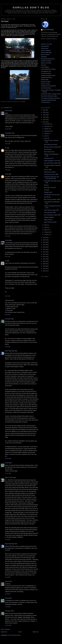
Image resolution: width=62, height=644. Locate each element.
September (47, 131)
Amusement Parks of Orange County (51, 94)
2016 (44, 247)
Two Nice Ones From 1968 (51, 174)
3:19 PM (8, 577)
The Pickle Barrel (46, 102)
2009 (44, 264)
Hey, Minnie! (47, 197)
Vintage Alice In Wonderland (48, 86)
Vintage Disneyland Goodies (49, 100)
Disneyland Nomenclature (48, 59)
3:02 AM (8, 144)
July (46, 136)
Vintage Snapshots (49, 217)
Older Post (36, 632)
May (46, 225)
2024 (44, 115)
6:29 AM (8, 236)
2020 (44, 238)
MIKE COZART (9, 478)
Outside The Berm (46, 82)
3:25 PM (8, 594)
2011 (44, 259)
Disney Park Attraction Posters (49, 96)
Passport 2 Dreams (46, 61)
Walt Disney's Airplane (50, 172)
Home (20, 632)
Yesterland (44, 57)
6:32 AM (8, 257)
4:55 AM (8, 170)
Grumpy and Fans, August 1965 (52, 147)
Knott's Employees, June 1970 (52, 161)
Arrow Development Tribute (48, 69)
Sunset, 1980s (48, 170)
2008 (44, 266)
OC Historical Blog (46, 73)
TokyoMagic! (8, 133)
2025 (44, 112)
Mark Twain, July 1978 (50, 187)
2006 (44, 271)
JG (6, 261)
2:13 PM (8, 540)
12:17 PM (8, 473)
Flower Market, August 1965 (51, 210)
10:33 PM (8, 625)
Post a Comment (5, 629)
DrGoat (7, 463)
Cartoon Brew (45, 48)
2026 (44, 110)
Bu (6, 148)
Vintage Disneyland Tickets (48, 75)
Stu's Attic (44, 65)
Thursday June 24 (49, 158)
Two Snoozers (48, 149)
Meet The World (45, 55)
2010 (44, 261)
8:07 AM (8, 296)
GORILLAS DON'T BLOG (31, 8)
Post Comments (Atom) (14, 635)
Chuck (7, 174)
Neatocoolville (45, 80)
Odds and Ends (48, 220)
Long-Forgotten (45, 67)
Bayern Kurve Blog (46, 63)
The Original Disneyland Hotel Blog (50, 98)
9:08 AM (8, 315)
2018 (44, 242)
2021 (44, 122)
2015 (44, 249)
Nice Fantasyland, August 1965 (52, 215)
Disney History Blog (46, 52)
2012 (44, 257)
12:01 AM (23, 102)
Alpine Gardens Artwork (50, 222)
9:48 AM (8, 347)
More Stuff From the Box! (51, 145)
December (47, 124)
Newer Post (4, 632)
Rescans (46, 185)
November (47, 126)
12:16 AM (8, 129)
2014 (44, 252)
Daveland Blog (45, 46)
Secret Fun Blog (45, 84)
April (46, 227)
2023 (44, 117)
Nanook (7, 111)
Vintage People (48, 192)
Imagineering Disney (46, 77)
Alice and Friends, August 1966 (52, 163)
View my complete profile (49, 39)
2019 (44, 240)
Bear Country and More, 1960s (52, 199)
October (47, 129)
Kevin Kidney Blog (46, 88)
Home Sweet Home (49, 152)
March (46, 230)
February (47, 232)
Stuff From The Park (46, 44)
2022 (44, 120)
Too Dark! (5, 21)
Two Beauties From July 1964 (52, 195)
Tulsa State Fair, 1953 (50, 212)
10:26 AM (8, 459)
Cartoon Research (46, 50)
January (47, 234)
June (46, 138)
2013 (44, 254)
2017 (44, 245)
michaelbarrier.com (46, 71)
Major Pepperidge (10, 351)
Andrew (7, 240)
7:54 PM (8, 607)
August (46, 133)
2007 (44, 268)
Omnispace (8, 319)
